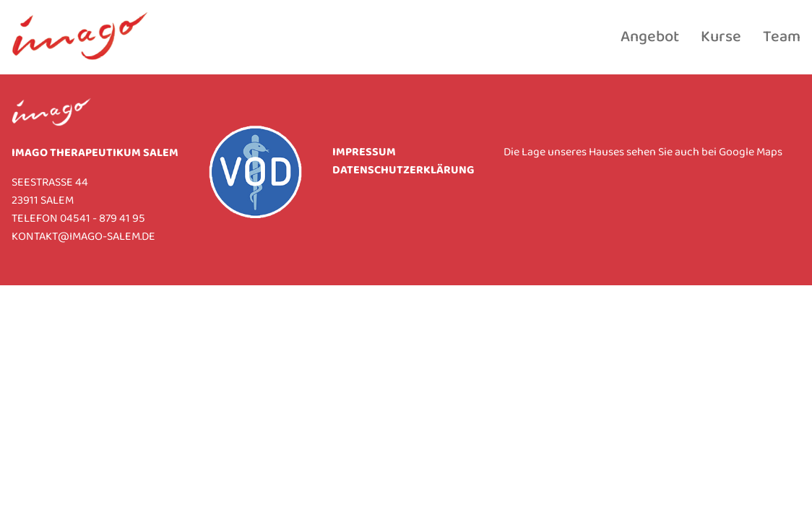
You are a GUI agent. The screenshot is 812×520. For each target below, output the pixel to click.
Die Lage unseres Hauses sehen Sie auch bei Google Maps (643, 153)
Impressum (364, 153)
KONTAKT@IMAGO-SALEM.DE (83, 237)
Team (782, 38)
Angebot (650, 38)
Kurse (721, 38)
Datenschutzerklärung (403, 171)
